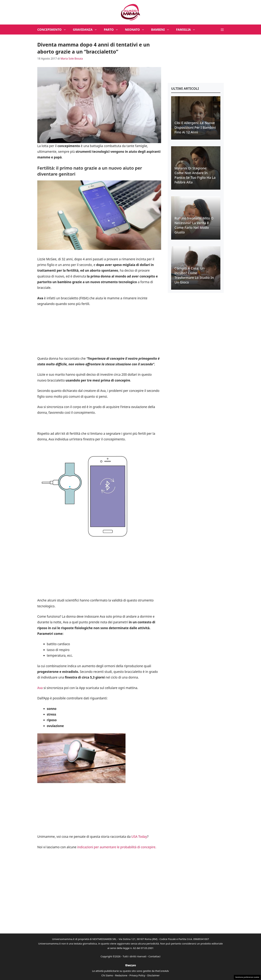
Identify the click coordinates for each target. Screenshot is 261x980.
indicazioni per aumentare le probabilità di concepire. (116, 847)
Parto (113, 30)
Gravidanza (87, 30)
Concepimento (53, 30)
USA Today (139, 837)
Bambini (162, 30)
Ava (40, 688)
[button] (222, 30)
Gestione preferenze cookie (247, 977)
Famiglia (188, 30)
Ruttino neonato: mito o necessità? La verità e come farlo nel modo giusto (194, 225)
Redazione (121, 975)
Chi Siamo (107, 975)
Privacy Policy (137, 975)
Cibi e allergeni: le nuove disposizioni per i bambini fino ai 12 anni (195, 127)
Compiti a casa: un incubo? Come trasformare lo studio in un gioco (194, 275)
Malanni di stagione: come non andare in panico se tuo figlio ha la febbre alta (195, 175)
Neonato (136, 30)
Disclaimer (153, 975)
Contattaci (154, 956)
